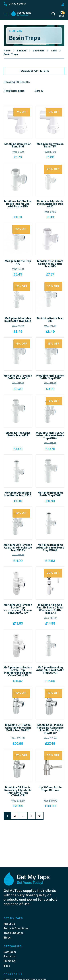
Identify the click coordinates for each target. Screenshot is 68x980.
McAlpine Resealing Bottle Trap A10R (18, 434)
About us (9, 924)
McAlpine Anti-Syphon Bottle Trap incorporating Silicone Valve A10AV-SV (18, 609)
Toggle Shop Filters (34, 71)
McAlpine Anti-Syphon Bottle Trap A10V (18, 377)
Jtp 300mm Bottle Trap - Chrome (50, 789)
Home (7, 51)
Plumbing (10, 961)
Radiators (10, 956)
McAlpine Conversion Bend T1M (50, 145)
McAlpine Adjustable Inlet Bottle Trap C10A (18, 494)
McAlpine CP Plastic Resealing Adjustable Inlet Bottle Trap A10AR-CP (50, 729)
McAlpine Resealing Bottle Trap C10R (50, 494)
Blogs (7, 938)
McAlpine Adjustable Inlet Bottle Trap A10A (18, 320)
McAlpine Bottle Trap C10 (50, 320)
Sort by (39, 91)
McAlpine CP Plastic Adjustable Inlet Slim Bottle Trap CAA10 (18, 727)
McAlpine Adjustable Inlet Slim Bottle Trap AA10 (50, 204)
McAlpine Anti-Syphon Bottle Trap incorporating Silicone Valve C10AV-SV (18, 671)
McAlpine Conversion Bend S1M (18, 145)
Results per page (14, 91)
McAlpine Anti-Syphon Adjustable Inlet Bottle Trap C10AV (18, 547)
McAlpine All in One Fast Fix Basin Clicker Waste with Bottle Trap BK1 (50, 609)
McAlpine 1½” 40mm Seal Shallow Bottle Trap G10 (50, 264)
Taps (54, 51)
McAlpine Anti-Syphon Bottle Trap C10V (50, 377)
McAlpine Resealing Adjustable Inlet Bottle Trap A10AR (50, 670)
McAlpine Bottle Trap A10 (18, 262)
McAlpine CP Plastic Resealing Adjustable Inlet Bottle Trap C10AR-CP (18, 791)
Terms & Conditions (16, 928)
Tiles (7, 966)
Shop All (22, 51)
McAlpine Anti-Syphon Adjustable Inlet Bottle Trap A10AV (50, 435)
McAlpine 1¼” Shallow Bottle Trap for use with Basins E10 (18, 204)
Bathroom (39, 51)
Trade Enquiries (14, 933)
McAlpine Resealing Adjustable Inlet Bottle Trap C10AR (50, 547)
